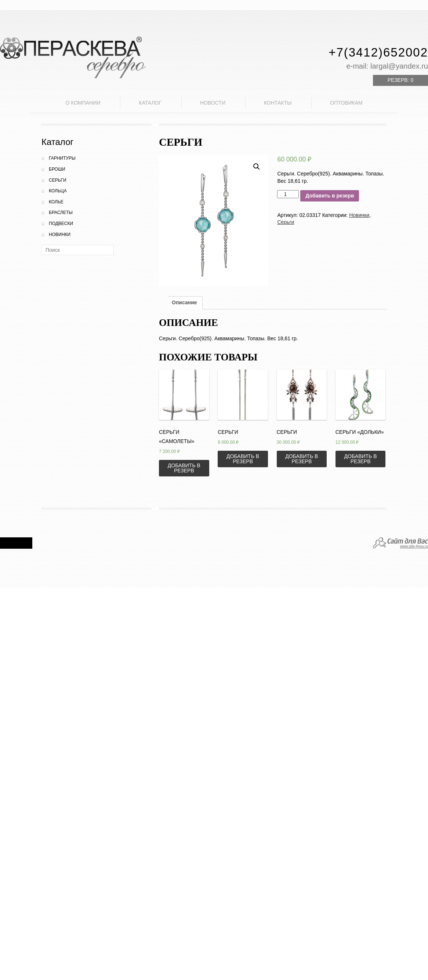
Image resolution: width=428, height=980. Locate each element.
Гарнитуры (62, 158)
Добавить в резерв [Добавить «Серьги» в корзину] (243, 459)
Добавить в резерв (330, 196)
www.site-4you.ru (414, 546)
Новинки (60, 235)
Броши (57, 169)
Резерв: (400, 80)
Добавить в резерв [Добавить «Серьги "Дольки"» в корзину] (361, 459)
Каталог (150, 103)
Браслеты (61, 213)
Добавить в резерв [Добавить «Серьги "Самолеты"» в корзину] (184, 468)
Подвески (61, 224)
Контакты (278, 103)
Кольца (58, 191)
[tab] (184, 303)
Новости (213, 103)
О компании (83, 103)
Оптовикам (346, 103)
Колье (56, 202)
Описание (184, 302)
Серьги (58, 180)
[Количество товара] (288, 194)
